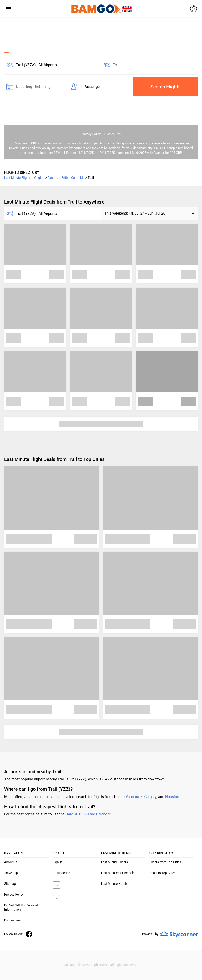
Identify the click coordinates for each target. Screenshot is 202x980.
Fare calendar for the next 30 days (32, 101)
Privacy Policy (91, 134)
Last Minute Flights (114, 862)
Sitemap (10, 884)
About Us (11, 862)
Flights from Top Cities (165, 862)
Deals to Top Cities (163, 873)
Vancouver (134, 797)
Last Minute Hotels (114, 884)
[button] (149, 214)
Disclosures (113, 134)
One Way (15, 50)
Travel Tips (12, 873)
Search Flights (166, 87)
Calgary (150, 797)
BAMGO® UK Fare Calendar (88, 814)
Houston (172, 797)
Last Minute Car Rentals (118, 873)
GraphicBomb (99, 965)
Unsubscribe (61, 873)
